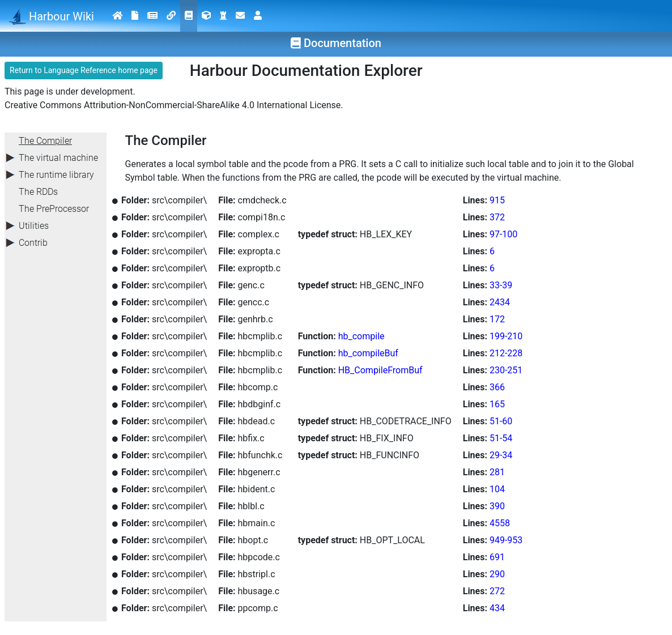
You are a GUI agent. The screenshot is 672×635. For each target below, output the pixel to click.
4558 (500, 523)
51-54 (501, 438)
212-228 (506, 353)
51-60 (501, 421)
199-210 (506, 336)
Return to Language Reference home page (84, 70)
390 (497, 506)
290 (497, 574)
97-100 (503, 234)
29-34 (501, 455)
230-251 (506, 370)
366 (497, 387)
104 (497, 489)
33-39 (501, 285)
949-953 (506, 540)
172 (497, 319)
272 (497, 591)
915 (497, 200)
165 (497, 404)
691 (497, 557)
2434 (500, 302)
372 (497, 217)
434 (497, 608)
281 (497, 472)
